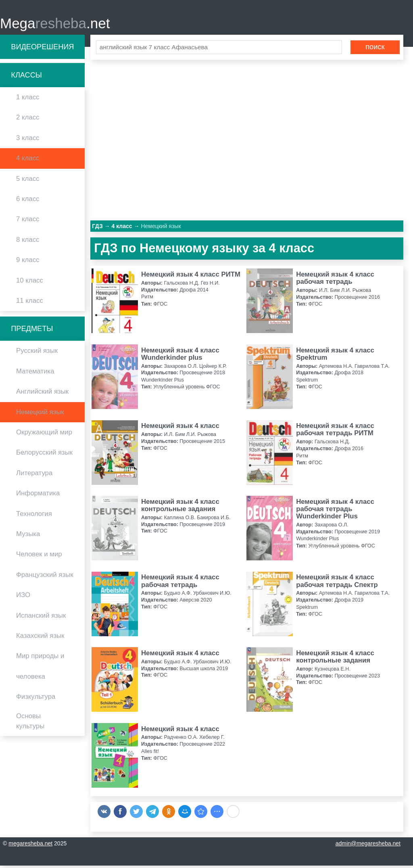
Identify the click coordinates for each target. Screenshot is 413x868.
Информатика (38, 496)
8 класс (28, 242)
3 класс (28, 140)
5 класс (28, 181)
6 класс (28, 201)
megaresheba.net (30, 846)
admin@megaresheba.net (368, 846)
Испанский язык (41, 618)
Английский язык (42, 394)
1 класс (28, 100)
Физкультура (36, 699)
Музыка (28, 536)
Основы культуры (30, 724)
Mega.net (55, 24)
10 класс (30, 283)
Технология (34, 516)
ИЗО (23, 598)
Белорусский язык (44, 455)
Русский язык (37, 353)
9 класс (28, 263)
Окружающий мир (44, 435)
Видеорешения (42, 49)
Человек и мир (39, 557)
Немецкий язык (40, 414)
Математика (35, 374)
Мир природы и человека (40, 669)
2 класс (28, 120)
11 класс (30, 303)
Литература (34, 475)
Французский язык (45, 577)
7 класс (28, 222)
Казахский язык (40, 638)
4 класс (28, 161)
